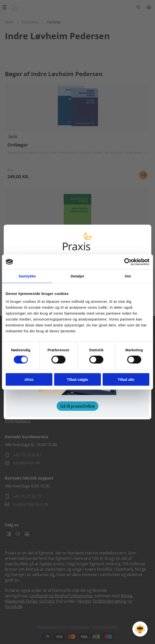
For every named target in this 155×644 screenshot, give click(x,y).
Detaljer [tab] (77, 276)
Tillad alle (126, 379)
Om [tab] (128, 276)
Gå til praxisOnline (77, 406)
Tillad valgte (77, 379)
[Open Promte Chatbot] (140, 629)
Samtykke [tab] (27, 276)
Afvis (29, 379)
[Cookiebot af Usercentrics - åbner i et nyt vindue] (128, 262)
